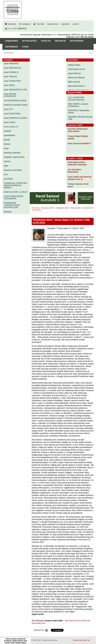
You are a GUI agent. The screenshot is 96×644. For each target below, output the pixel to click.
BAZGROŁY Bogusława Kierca (79, 111)
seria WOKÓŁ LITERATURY (10, 95)
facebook (12, 24)
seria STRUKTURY (12, 81)
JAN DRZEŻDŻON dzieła (15, 101)
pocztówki (8, 179)
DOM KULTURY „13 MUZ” (16, 192)
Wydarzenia (77, 41)
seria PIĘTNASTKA (13, 68)
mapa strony (53, 24)
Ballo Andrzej (74, 82)
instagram (26, 24)
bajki (6, 166)
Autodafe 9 (85, 143)
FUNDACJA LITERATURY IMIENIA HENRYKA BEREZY (16, 185)
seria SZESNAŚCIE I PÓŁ (16, 90)
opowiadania (9, 135)
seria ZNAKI (9, 85)
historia (7, 161)
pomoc (76, 24)
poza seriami (10, 122)
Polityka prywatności (50, 640)
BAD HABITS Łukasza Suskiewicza (78, 105)
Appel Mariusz (74, 73)
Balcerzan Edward (76, 78)
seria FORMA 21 (11, 72)
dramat (7, 144)
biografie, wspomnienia (14, 157)
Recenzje (60, 41)
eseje (6, 148)
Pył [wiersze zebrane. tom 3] (80, 178)
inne (6, 174)
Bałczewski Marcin (76, 86)
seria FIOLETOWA (12, 114)
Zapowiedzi (12, 47)
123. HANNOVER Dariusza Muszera (76, 99)
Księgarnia (12, 41)
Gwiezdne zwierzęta (77, 165)
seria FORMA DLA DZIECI (16, 118)
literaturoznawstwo (12, 153)
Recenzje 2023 (48, 208)
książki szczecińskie (13, 170)
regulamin (65, 24)
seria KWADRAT (11, 64)
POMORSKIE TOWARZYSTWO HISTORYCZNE (12, 205)
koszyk (11, 28)
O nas (25, 47)
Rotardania (73, 172)
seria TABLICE (10, 77)
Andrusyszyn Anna (76, 69)
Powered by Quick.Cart (81, 640)
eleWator (8, 212)
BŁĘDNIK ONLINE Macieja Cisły (80, 118)
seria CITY (9, 109)
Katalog (46, 41)
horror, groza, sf (11, 127)
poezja (7, 140)
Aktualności (29, 41)
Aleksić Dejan (74, 65)
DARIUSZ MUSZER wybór (16, 105)
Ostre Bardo (73, 131)
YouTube (40, 24)
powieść (7, 131)
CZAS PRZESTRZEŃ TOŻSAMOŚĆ (13, 197)
